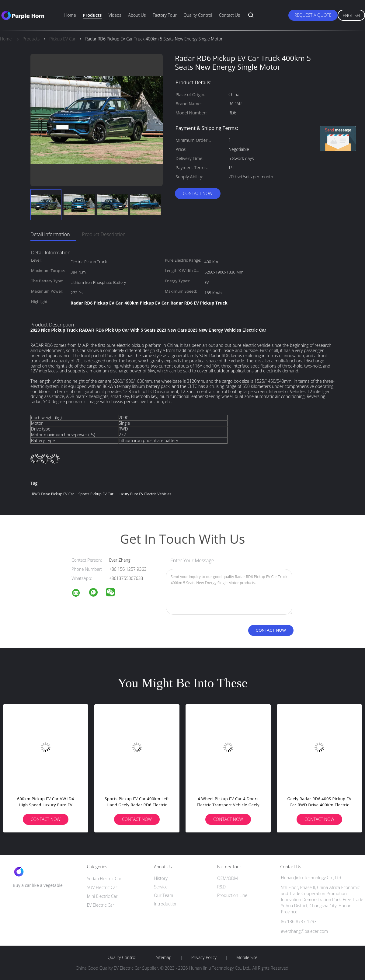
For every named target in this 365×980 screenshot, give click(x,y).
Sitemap (164, 957)
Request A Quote (313, 15)
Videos (115, 15)
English (351, 15)
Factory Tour (165, 15)
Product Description (104, 234)
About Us (137, 15)
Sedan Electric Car (104, 879)
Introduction (166, 904)
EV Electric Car (101, 905)
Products (92, 15)
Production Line (232, 895)
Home (70, 15)
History (161, 878)
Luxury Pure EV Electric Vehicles (144, 494)
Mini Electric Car (102, 896)
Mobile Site (247, 957)
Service (161, 887)
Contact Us (229, 15)
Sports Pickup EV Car (96, 494)
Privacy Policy (204, 957)
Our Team (163, 895)
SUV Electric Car (102, 887)
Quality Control (198, 15)
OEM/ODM (228, 878)
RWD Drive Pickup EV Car (53, 494)
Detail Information (50, 234)
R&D (221, 887)
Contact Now (198, 193)
